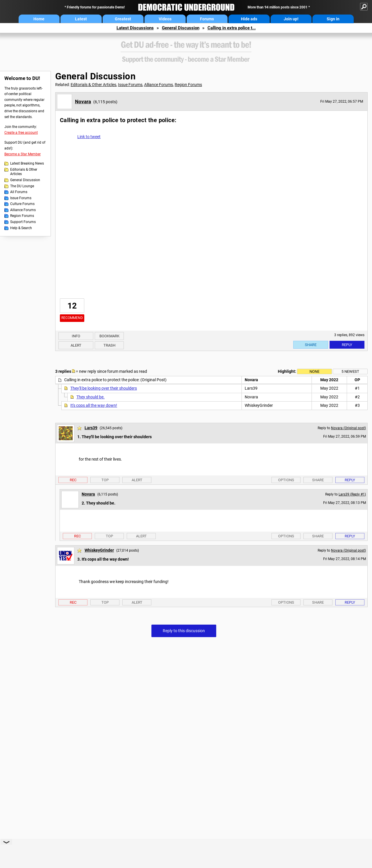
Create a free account (21, 133)
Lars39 (91, 428)
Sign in (333, 19)
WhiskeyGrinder (99, 550)
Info (76, 336)
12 (72, 306)
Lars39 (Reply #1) (352, 494)
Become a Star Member (23, 154)
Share (311, 345)
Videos (165, 19)
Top (105, 480)
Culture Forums (22, 204)
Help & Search (21, 228)
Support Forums (23, 222)
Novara (83, 101)
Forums (207, 19)
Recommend (72, 318)
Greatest (123, 19)
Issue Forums (21, 198)
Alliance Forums (23, 210)
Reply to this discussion (184, 631)
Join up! (291, 19)
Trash (109, 345)
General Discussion (181, 28)
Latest (81, 19)
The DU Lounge (22, 186)
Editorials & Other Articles (24, 172)
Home (39, 19)
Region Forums (22, 216)
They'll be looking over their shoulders (104, 388)
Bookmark (109, 336)
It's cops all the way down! (94, 405)
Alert (76, 345)
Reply (347, 345)
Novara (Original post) (348, 428)
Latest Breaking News (27, 163)
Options (286, 480)
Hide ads (249, 19)
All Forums (19, 192)
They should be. (91, 397)
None (314, 371)
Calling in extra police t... (232, 28)
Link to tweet (89, 137)
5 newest (350, 371)
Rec (73, 480)
